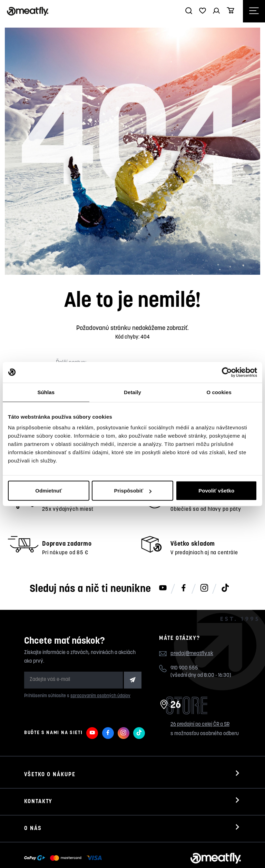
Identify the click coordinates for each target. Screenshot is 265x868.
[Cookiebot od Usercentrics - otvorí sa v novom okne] (227, 372)
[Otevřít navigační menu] (254, 11)
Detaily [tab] (132, 392)
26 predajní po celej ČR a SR (200, 699)
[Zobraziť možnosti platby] (65, 833)
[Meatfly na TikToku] (225, 564)
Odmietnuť (48, 491)
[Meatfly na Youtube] (163, 564)
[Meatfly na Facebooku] (184, 564)
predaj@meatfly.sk (192, 629)
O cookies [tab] (219, 392)
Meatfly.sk (49, 853)
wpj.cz (154, 853)
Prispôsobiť (133, 491)
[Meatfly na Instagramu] (204, 564)
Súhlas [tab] (46, 392)
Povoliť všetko (216, 491)
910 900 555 (184, 643)
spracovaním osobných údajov (100, 671)
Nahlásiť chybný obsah (95, 853)
